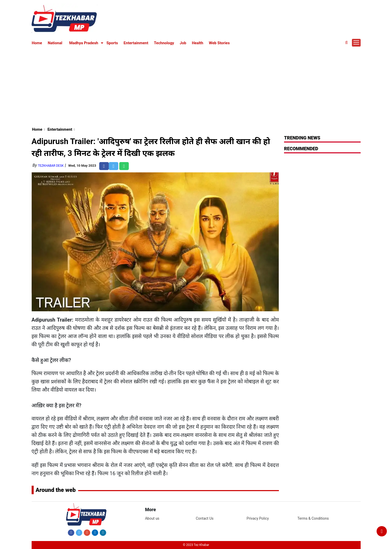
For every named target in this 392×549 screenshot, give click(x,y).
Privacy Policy (258, 518)
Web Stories (219, 43)
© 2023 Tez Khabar (196, 545)
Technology (164, 43)
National (55, 43)
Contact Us (205, 518)
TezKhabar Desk (51, 166)
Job (183, 43)
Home (37, 43)
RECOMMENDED (301, 149)
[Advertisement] (196, 85)
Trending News (302, 138)
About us (152, 518)
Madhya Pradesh (84, 43)
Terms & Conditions (313, 518)
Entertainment (136, 43)
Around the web (56, 490)
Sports (112, 43)
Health (197, 43)
